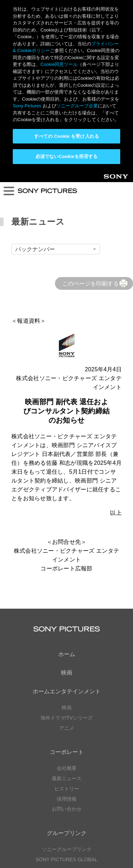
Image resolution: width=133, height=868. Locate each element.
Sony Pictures (27, 106)
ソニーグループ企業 (77, 106)
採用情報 (67, 629)
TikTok (102, 763)
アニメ (67, 558)
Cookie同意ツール (67, 842)
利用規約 (67, 835)
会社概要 (67, 598)
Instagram (78, 763)
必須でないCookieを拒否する (66, 156)
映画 (67, 503)
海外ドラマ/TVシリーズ (67, 548)
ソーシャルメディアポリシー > (66, 807)
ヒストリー (67, 619)
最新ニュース (67, 609)
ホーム (67, 484)
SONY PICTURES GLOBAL (66, 690)
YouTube (78, 731)
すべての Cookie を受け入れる (66, 136)
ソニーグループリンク (67, 680)
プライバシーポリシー (67, 828)
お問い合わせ (67, 639)
